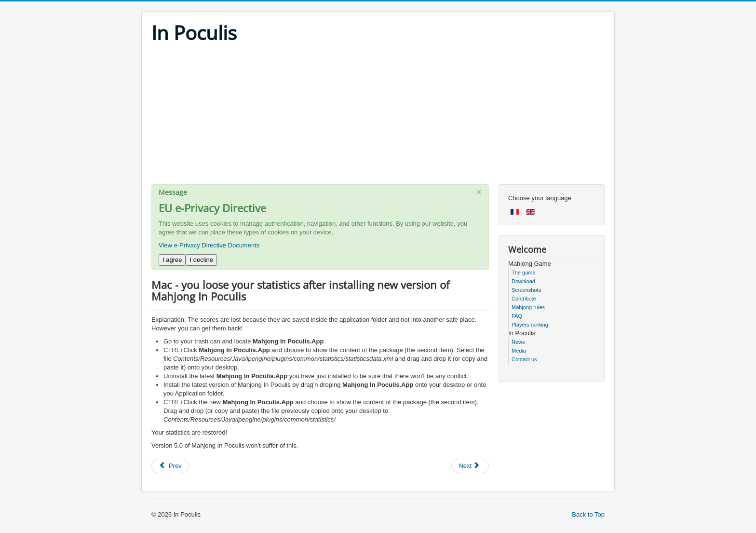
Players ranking (530, 325)
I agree (172, 260)
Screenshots (526, 290)
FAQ (517, 316)
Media (519, 351)
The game (524, 273)
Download (523, 281)
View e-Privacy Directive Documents (209, 245)
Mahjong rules (528, 307)
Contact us (524, 359)
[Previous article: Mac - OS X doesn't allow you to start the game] (170, 466)
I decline (201, 260)
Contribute (524, 299)
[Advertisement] (378, 117)
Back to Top (588, 514)
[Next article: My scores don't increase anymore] (470, 466)
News (518, 342)
